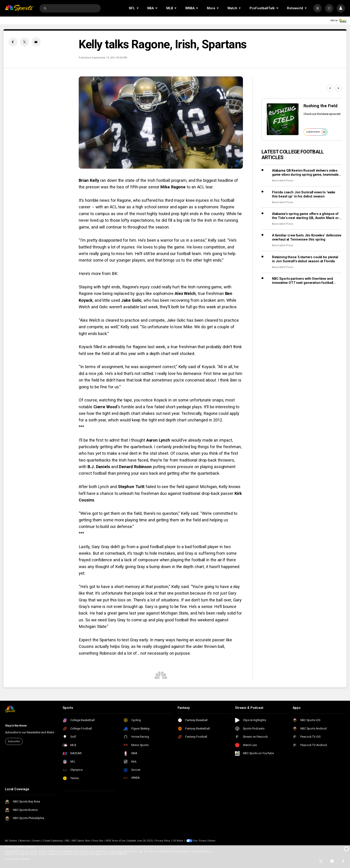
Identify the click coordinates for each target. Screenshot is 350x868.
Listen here (316, 132)
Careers (36, 841)
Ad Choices (11, 841)
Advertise (24, 841)
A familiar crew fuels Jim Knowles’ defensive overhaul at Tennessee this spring (307, 237)
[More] (317, 8)
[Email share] (36, 42)
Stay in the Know (16, 726)
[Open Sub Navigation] (138, 8)
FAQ (67, 841)
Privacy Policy (163, 841)
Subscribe (14, 741)
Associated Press (283, 181)
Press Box (98, 841)
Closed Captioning (53, 841)
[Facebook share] (13, 42)
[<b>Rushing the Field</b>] (283, 119)
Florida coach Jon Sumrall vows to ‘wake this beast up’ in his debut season (304, 194)
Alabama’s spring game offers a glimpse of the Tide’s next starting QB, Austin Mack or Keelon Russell (305, 216)
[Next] (338, 88)
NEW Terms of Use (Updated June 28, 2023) (129, 841)
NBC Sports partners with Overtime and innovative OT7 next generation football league (303, 281)
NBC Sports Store (81, 841)
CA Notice (178, 841)
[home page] (19, 8)
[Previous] (330, 88)
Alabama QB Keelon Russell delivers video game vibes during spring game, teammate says (305, 173)
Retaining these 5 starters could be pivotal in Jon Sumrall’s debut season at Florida (305, 259)
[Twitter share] (24, 42)
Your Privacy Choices (204, 841)
